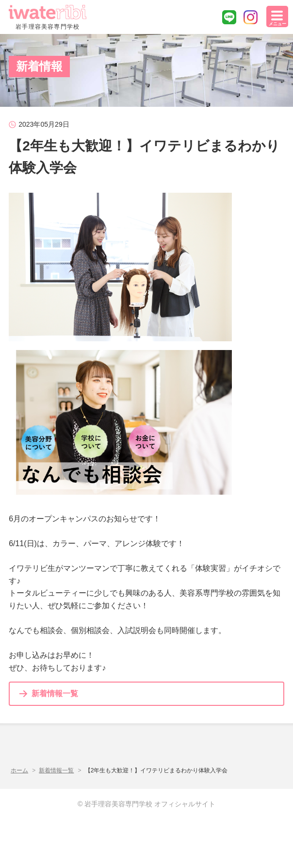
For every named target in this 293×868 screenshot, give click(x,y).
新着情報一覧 (55, 693)
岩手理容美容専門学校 (48, 17)
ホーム (19, 770)
